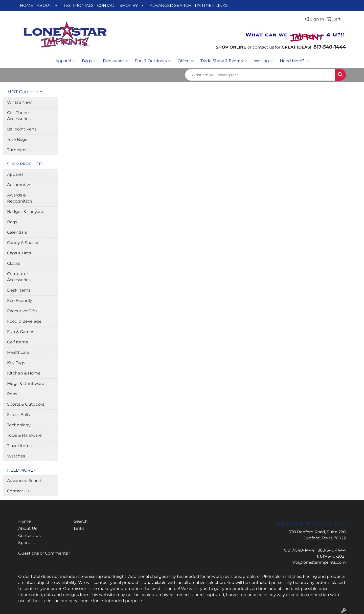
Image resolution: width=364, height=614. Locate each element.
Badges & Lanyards (26, 212)
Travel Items (19, 446)
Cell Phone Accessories (19, 116)
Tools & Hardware (24, 435)
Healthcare (18, 352)
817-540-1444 (301, 550)
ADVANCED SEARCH (170, 5)
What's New (19, 102)
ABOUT (44, 5)
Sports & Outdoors (26, 404)
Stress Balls (18, 415)
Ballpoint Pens (22, 129)
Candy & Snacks (23, 243)
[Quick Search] (260, 75)
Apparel (65, 61)
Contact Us (18, 491)
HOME (27, 5)
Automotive (19, 185)
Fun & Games (21, 332)
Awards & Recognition (20, 198)
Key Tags (16, 363)
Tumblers (17, 150)
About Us (28, 528)
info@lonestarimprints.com (318, 562)
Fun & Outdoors (153, 61)
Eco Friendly (20, 301)
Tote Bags (17, 139)
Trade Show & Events (224, 61)
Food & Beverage (24, 321)
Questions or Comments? (44, 553)
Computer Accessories (19, 277)
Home (25, 521)
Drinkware (116, 61)
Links (79, 528)
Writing (264, 61)
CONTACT (107, 5)
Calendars (17, 232)
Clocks (14, 263)
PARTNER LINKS (211, 5)
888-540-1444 (332, 550)
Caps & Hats (19, 253)
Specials (26, 543)
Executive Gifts (22, 311)
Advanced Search (25, 481)
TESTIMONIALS (78, 5)
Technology (19, 425)
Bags (89, 61)
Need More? (294, 61)
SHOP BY (129, 5)
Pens (12, 394)
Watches (16, 456)
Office (186, 61)
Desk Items (19, 290)
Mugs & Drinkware (26, 383)
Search (81, 521)
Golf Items (17, 342)
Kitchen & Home (24, 373)
